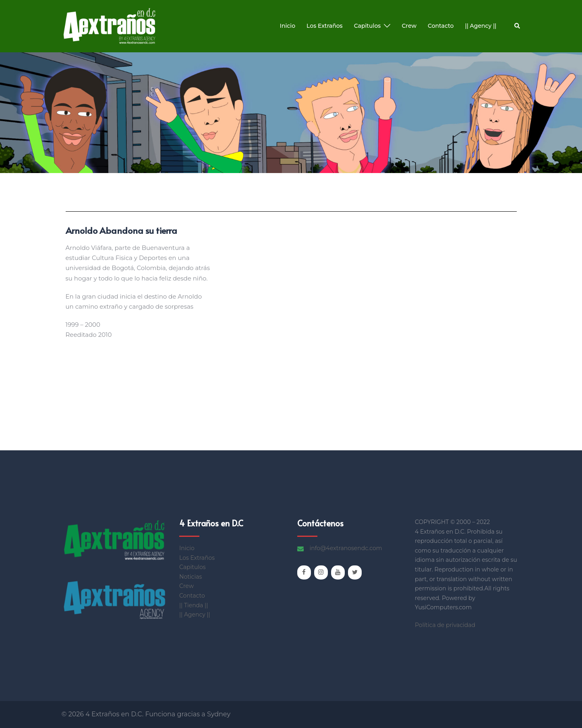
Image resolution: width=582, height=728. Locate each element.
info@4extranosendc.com (346, 548)
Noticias (191, 577)
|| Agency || (481, 26)
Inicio (288, 26)
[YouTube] (338, 572)
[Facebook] (304, 572)
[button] (518, 26)
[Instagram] (321, 572)
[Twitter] (355, 572)
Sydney (219, 714)
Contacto (441, 26)
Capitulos (368, 26)
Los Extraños (325, 26)
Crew (409, 26)
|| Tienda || (194, 605)
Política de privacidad (445, 625)
